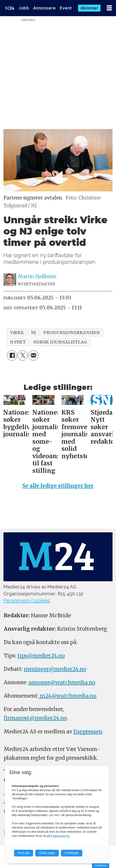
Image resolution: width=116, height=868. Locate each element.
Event (66, 8)
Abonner (89, 8)
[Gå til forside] (10, 8)
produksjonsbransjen (72, 333)
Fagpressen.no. (60, 836)
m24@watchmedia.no (67, 696)
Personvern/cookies (27, 600)
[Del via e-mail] (33, 356)
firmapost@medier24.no (35, 718)
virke (17, 333)
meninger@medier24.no (55, 669)
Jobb (24, 8)
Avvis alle (24, 853)
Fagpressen (88, 732)
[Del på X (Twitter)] (23, 356)
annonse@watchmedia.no (62, 682)
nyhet (18, 342)
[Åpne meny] (109, 8)
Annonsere (44, 8)
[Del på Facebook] (12, 356)
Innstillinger (101, 865)
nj (34, 333)
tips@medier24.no (41, 656)
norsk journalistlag (60, 342)
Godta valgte (47, 853)
